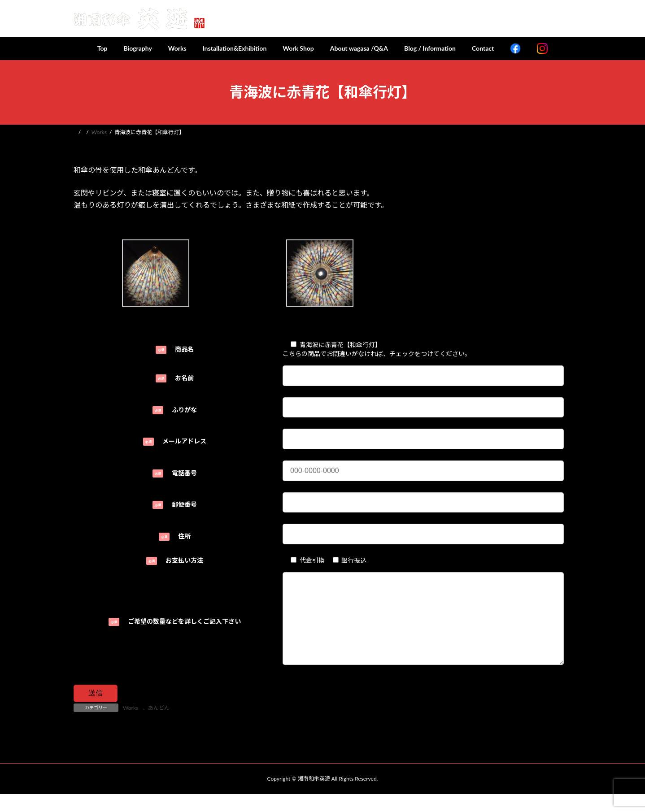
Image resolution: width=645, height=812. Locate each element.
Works (131, 726)
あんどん (159, 726)
